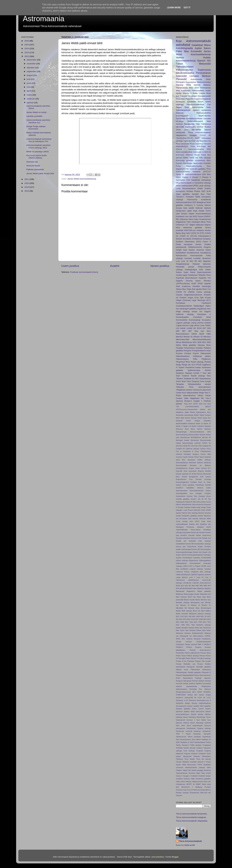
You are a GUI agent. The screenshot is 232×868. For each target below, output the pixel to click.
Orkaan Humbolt (191, 644)
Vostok (208, 773)
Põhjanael (205, 672)
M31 (200, 261)
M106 (178, 586)
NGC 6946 (180, 622)
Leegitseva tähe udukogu (201, 572)
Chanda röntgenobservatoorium (189, 295)
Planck (188, 658)
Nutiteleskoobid (198, 633)
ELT (209, 468)
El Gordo (193, 474)
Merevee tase (206, 600)
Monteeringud (206, 608)
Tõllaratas (180, 387)
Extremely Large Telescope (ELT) (197, 300)
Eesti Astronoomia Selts (198, 107)
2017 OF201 (193, 404)
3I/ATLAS (207, 172)
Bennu (179, 233)
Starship (180, 85)
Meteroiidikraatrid (195, 121)
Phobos (197, 191)
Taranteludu (207, 737)
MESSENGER (188, 588)
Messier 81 (188, 337)
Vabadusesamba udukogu (195, 767)
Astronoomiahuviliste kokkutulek (189, 152)
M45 (178, 331)
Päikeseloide (206, 353)
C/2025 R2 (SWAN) (185, 292)
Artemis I (181, 149)
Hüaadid (179, 510)
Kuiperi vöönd (181, 555)
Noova (201, 216)
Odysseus (184, 219)
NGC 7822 (190, 625)
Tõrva (193, 146)
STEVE (199, 365)
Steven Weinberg (189, 717)
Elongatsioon (194, 477)
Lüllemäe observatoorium (202, 583)
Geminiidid (181, 119)
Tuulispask (202, 754)
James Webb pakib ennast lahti (40, 173)
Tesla (183, 381)
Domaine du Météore (200, 465)
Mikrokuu (207, 337)
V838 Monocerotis (189, 765)
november (32, 64)
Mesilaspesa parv (197, 603)
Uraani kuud (181, 393)
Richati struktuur (189, 684)
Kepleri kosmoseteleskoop (200, 214)
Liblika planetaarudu (183, 575)
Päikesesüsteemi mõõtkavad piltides (193, 356)
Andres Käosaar (191, 418)
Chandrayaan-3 (204, 236)
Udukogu (180, 200)
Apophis (208, 426)
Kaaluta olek (194, 524)
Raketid (183, 96)
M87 (190, 331)
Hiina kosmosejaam (184, 183)
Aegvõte (207, 284)
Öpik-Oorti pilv (205, 793)
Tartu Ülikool (196, 739)
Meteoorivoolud (204, 82)
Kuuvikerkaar (187, 558)
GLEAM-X (180, 488)
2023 (27, 52)
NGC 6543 (207, 619)
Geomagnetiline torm (184, 493)
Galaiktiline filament (195, 488)
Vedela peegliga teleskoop (201, 770)
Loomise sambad (204, 323)
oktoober (31, 68)
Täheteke (202, 275)
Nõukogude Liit (186, 636)
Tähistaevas (205, 88)
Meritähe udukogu (183, 603)
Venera (208, 228)
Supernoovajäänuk (202, 99)
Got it (187, 8)
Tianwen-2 (185, 745)
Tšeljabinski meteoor (184, 390)
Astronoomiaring (182, 435)
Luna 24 (200, 577)
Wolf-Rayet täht (204, 146)
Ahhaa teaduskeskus (198, 412)
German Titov (192, 496)
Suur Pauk (206, 194)
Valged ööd (187, 770)
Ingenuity (187, 141)
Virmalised (192, 96)
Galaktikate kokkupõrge (201, 180)
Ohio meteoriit (187, 639)
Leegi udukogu (205, 186)
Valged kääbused (196, 225)
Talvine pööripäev (194, 737)
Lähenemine (180, 580)
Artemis (197, 85)
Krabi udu (195, 141)
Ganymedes (190, 127)
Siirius (191, 219)
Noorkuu (188, 633)
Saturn (207, 48)
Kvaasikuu (197, 558)
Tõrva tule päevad (203, 759)
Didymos (189, 155)
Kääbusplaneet (181, 563)
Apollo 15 (207, 423)
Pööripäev (180, 82)
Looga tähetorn (182, 577)
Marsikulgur (188, 163)
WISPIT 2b (191, 784)
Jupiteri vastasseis (202, 110)
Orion (208, 79)
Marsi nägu (201, 597)
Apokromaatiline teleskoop (185, 423)
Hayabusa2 (202, 309)
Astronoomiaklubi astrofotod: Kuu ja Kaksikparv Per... (39, 140)
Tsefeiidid (179, 748)
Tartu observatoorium (184, 739)
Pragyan (198, 661)
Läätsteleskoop (193, 580)
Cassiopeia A (188, 451)
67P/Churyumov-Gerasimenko (187, 409)
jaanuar (30, 103)
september (32, 71)
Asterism (208, 429)
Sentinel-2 (180, 698)
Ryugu (179, 365)
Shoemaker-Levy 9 (204, 700)
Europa (179, 208)
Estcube (199, 479)
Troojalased (207, 745)
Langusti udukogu (196, 569)
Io (193, 183)
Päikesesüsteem (185, 67)
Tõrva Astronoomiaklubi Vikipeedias (192, 821)
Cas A (179, 451)
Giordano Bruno (205, 496)
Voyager (193, 135)
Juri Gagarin (205, 312)
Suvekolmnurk (205, 219)
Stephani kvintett (192, 373)
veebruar (31, 99)
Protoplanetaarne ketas (201, 351)
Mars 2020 (194, 88)
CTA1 (200, 446)
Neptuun (180, 113)
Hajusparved (180, 502)
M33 (209, 328)
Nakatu (178, 628)
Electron (200, 474)
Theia (188, 381)
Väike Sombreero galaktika (201, 779)
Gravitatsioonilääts (194, 119)
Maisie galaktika (204, 591)
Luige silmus (194, 325)
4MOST (208, 407)
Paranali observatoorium (200, 650)
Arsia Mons (190, 429)
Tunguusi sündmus (190, 754)
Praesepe (191, 661)
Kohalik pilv (181, 541)
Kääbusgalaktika (205, 560)
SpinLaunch (200, 711)
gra (186, 790)
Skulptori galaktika (183, 709)
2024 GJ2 (203, 404)
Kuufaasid (180, 216)
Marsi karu (192, 597)
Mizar (198, 608)
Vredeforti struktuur (183, 779)
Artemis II (187, 93)
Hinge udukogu (183, 312)
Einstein (179, 239)
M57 (184, 331)
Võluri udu (207, 782)
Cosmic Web (206, 454)
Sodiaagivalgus (191, 270)
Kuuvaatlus (206, 320)
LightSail (194, 575)
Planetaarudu (182, 88)
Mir (186, 608)
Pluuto (192, 144)
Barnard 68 (206, 437)
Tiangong (195, 381)
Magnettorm (191, 591)
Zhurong (189, 281)
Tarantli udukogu (198, 376)
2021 (27, 179)
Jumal (178, 521)
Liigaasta (201, 575)
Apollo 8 (201, 426)
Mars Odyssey (181, 597)
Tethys (208, 742)
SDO (203, 191)
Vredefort (194, 776)
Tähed (179, 64)
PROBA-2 (207, 644)
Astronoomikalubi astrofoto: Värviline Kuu (38, 121)
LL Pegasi (196, 566)
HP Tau (208, 499)
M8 (181, 588)
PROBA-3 (179, 647)
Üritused (179, 795)
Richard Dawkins (198, 681)
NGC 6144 (191, 619)
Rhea (188, 362)
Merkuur (206, 76)
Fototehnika (200, 485)
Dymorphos (181, 180)
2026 (27, 41)
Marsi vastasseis (183, 144)
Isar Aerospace (181, 519)
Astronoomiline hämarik (197, 435)
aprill (29, 91)
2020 (27, 183)
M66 (205, 586)
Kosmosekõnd (182, 320)
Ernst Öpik (199, 298)
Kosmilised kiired (202, 317)
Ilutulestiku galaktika (189, 516)
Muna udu (197, 611)
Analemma (186, 286)
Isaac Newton (189, 250)
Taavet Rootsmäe (193, 734)
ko (190, 790)
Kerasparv (181, 102)
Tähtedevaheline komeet (199, 384)
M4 (190, 586)
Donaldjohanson (182, 468)
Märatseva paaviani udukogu (200, 614)
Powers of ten (181, 661)
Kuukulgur (207, 555)
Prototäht (207, 163)
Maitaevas (180, 594)
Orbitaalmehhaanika (204, 642)
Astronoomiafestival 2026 (200, 432)
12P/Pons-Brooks (183, 284)
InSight (179, 250)
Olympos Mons (204, 345)
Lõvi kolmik (181, 328)
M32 (186, 586)
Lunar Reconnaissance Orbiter (189, 188)
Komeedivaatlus (182, 317)
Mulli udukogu (187, 611)
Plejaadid (189, 99)
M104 (199, 328)
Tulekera (199, 748)
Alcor (209, 412)
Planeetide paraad (185, 267)
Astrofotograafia (184, 48)
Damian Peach (194, 457)
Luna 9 (208, 577)
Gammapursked (182, 491)
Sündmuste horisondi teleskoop (188, 731)
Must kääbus (206, 611)
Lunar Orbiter (205, 325)
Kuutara (179, 558)
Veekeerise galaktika (192, 228)
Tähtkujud (179, 759)
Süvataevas (207, 731)
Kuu (179, 41)
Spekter (187, 711)
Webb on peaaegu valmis (38, 152)
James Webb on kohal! (36, 112)
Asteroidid (181, 76)
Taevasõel (207, 734)
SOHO (200, 692)
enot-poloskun (158, 857)
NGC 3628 (197, 342)
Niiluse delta (201, 630)
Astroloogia (206, 286)
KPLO (197, 521)
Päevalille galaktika (203, 667)
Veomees (192, 773)
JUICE (208, 211)
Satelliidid (191, 102)
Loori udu (188, 216)
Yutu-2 (208, 398)
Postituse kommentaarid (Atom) (84, 272)
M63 (197, 586)
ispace (198, 281)
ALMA (194, 284)
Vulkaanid (196, 172)
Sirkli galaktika (205, 706)
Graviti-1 (194, 499)
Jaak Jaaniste (193, 519)
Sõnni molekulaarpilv (195, 726)
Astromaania (44, 19)
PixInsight (182, 658)
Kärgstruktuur (193, 560)
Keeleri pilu (195, 532)
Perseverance (203, 73)
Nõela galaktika (189, 345)
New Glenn (180, 630)
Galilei (208, 488)
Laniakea (207, 569)
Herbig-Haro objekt (184, 211)
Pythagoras (191, 667)
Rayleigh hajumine (203, 678)
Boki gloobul (197, 289)
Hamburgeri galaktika (188, 309)
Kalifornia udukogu (185, 314)
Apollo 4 (195, 426)
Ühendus (207, 281)
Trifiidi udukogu (196, 745)
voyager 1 (198, 401)
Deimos (208, 205)
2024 (27, 48)
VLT (187, 225)
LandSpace (184, 569)
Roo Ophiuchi (205, 689)
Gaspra (208, 491)
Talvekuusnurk (181, 737)
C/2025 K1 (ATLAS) (188, 236)
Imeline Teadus (204, 127)
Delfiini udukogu (204, 460)
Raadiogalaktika (188, 675)
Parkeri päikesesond (192, 653)
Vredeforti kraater (205, 776)
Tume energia (205, 381)
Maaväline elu (205, 141)
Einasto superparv (182, 474)
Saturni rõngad (205, 695)
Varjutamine (181, 135)
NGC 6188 (199, 619)
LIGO (190, 566)
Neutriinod (207, 628)
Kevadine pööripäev (183, 538)
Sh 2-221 (207, 698)
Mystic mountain (182, 614)
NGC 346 (188, 616)
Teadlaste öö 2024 (187, 742)
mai (29, 87)
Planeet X (194, 658)
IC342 (203, 510)
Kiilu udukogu (205, 158)
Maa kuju (199, 331)
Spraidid (195, 194)
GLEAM (208, 485)
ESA (188, 180)
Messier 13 (185, 605)
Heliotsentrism (186, 504)
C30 (192, 446)
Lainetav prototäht (34, 116)
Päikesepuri (207, 670)
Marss (207, 45)
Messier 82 (198, 337)
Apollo (179, 93)
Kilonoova (194, 538)
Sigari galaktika (183, 194)
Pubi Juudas (206, 661)
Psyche (196, 353)
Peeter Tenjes (181, 656)
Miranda (191, 608)
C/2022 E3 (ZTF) (197, 233)
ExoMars (194, 482)
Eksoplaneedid (204, 96)
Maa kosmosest (183, 91)
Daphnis (208, 457)
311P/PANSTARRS (192, 407)
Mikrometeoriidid (183, 340)
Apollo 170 (187, 426)
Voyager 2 (187, 776)
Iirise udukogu (193, 513)
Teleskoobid (189, 124)
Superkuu (199, 144)
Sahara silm (192, 695)
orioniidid (180, 230)
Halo (194, 502)
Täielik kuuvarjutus (203, 197)
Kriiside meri (197, 552)
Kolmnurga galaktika (185, 161)
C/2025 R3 (186, 446)
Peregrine (188, 351)
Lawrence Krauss (183, 572)
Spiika (193, 711)
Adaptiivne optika (182, 412)
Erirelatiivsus (197, 239)
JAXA (178, 130)
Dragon (191, 468)
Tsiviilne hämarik (190, 748)
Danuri (202, 457)
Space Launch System (201, 709)
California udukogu (192, 449)
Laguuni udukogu (183, 323)
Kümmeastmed (195, 563)
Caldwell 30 (207, 446)
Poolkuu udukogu (204, 658)
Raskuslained (188, 678)
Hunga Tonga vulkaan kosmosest (36, 128)
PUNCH (189, 647)
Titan (198, 124)
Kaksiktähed (181, 253)
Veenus (180, 57)
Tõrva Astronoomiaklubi (199, 132)
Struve (208, 717)
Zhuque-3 (188, 401)
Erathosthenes (181, 479)
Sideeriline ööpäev (183, 703)
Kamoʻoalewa (196, 530)
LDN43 (185, 566)
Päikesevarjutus (184, 70)
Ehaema (201, 471)
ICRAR (208, 510)
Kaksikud (200, 527)
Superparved (181, 720)
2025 (27, 45)
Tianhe (178, 745)
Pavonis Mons (206, 653)
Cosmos (179, 457)
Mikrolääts (180, 608)
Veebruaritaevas (182, 773)
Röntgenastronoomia (183, 692)
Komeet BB (190, 544)
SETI (194, 692)
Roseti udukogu (197, 362)
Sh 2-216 (198, 698)
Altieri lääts (180, 418)
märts (30, 95)
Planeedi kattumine (202, 264)
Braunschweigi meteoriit (191, 443)
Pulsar (178, 166)
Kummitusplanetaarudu (195, 555)
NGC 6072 (183, 619)
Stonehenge (201, 717)
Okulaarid (197, 639)
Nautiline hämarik (188, 628)
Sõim (178, 726)
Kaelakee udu (205, 524)
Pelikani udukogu (193, 656)
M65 (201, 586)
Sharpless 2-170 (182, 700)
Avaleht (115, 266)
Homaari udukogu (184, 507)
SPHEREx (207, 692)
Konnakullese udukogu (202, 544)
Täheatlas (180, 384)
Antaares (200, 230)
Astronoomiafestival (195, 104)
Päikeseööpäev (181, 672)
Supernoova (204, 70)
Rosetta (208, 362)
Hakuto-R (189, 502)
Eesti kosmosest (190, 471)
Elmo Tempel (181, 477)
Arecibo (208, 230)
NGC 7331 (207, 622)
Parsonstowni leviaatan (193, 348)
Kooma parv (181, 547)
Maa (186, 51)
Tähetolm (197, 756)
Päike (179, 51)
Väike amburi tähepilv (184, 782)
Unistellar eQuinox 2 (198, 762)
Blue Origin (187, 289)
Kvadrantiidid (206, 558)
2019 (27, 187)
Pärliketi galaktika (194, 672)
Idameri (184, 513)
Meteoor (207, 85)
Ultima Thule (206, 222)
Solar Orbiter (205, 270)
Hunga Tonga (206, 507)
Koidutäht (192, 541)
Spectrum (179, 711)
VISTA (200, 765)
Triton (189, 222)
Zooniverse (180, 790)
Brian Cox (207, 289)
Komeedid (196, 51)
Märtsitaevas (187, 342)
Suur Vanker (201, 720)
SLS (193, 365)
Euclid (197, 155)
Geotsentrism (181, 496)
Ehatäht (208, 471)
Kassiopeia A (204, 314)
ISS (209, 61)
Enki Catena (206, 477)
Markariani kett (205, 594)
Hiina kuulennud (198, 504)
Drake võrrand (201, 468)
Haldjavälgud (199, 306)
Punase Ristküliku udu (186, 664)
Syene (192, 723)
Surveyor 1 (191, 720)
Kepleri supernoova (203, 535)
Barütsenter (195, 440)
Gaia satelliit (189, 208)
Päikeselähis (195, 670)
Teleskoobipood (200, 742)
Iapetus (179, 513)
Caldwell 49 (180, 449)
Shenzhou (192, 700)
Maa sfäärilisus (199, 588)
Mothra (178, 611)
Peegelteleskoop (183, 264)
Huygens (207, 247)
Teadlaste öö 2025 (191, 379)
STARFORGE (181, 695)
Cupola (185, 457)
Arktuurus (179, 429)
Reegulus (179, 681)
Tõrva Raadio (189, 759)
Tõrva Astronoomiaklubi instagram (191, 817)
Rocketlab (193, 689)
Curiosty (200, 205)
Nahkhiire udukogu (204, 625)
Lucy (178, 261)
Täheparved (187, 756)
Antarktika (207, 421)
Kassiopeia (187, 532)
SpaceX (201, 61)
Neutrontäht (198, 163)
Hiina (188, 85)
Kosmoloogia (186, 549)
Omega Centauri (184, 642)
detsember (32, 60)
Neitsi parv (199, 628)
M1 (195, 328)
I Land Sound (188, 510)
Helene (178, 504)
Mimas (179, 342)
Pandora (198, 647)
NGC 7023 (189, 622)
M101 (195, 216)
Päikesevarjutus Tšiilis (187, 359)
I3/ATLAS (197, 510)
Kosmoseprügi (195, 320)
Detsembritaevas (182, 463)
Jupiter (198, 48)
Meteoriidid (205, 64)
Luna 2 (192, 577)
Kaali (203, 521)
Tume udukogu (189, 751)
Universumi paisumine (202, 390)
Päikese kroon (182, 670)
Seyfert (182, 368)
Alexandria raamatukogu (185, 415)
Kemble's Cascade (187, 535)
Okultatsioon (206, 639)
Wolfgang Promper (203, 787)
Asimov (200, 429)
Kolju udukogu (204, 541)
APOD (200, 284)
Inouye (194, 312)
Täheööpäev (206, 756)
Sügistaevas (181, 222)
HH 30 (201, 499)
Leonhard (188, 258)
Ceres (197, 451)
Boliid (195, 93)
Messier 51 (206, 605)
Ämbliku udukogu (182, 793)
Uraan (208, 91)
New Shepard (190, 630)
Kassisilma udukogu (203, 183)
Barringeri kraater (183, 440)
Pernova (202, 656)
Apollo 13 (199, 423)
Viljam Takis (200, 773)
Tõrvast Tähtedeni (183, 762)
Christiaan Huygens (191, 454)
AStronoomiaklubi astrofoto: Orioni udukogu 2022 (39, 146)
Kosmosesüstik (196, 256)
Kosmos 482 (196, 549)
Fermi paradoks (188, 485)
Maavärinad (180, 591)
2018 (27, 191)
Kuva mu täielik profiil (185, 845)
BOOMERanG (196, 437)
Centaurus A (190, 205)
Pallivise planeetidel (35, 169)
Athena (179, 289)
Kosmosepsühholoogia (184, 552)
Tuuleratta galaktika (197, 169)
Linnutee (194, 76)
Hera (209, 309)
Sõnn (183, 726)
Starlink (208, 370)
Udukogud (196, 222)
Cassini (202, 93)
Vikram (200, 396)
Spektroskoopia (194, 370)
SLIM (209, 191)
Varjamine (203, 278)
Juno (186, 130)
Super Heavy (189, 272)
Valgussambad (192, 393)
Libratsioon (206, 258)
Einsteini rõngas (186, 298)
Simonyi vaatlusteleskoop (201, 703)
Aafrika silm (205, 409)
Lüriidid (189, 328)
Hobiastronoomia (195, 247)
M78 (177, 588)
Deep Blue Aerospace (186, 460)
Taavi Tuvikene (182, 376)
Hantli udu (194, 158)
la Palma (195, 790)
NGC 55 (204, 616)
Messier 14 (196, 605)
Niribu (209, 630)
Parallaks (180, 348)
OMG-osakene (198, 636)
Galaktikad (197, 45)
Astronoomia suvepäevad (199, 200)
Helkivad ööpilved (203, 208)
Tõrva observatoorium (200, 387)
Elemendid (207, 474)
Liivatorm (207, 575)
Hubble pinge (196, 507)
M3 (196, 261)
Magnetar (207, 261)
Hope (195, 211)
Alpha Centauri (205, 415)
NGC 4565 (206, 342)
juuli (29, 79)
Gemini (198, 244)
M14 (182, 586)
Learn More (174, 8)
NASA (201, 102)
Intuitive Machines (204, 516)
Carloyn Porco (205, 449)
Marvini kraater (189, 600)
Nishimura (180, 633)
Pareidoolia (180, 653)
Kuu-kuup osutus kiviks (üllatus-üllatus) (37, 157)
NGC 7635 (180, 625)
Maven (198, 600)
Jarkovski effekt (205, 519)
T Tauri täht (206, 373)
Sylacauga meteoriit (203, 723)
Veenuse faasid (33, 166)
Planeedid (181, 79)
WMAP (198, 784)
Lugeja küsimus (182, 325)
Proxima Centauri (183, 353)
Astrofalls (196, 286)
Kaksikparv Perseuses (185, 527)
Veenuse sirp (32, 162)
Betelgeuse (201, 202)
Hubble (201, 211)
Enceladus (187, 239)
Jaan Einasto (182, 214)
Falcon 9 (207, 242)
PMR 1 (200, 644)
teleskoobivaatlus (185, 73)
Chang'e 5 (196, 177)
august (30, 75)
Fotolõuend (206, 303)
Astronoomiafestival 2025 (199, 149)
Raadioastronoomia (194, 166)
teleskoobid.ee (206, 790)
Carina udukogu (204, 292)
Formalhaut (180, 303)
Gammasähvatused (196, 491)
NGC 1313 (180, 616)
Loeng (193, 323)
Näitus (178, 345)
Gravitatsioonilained (184, 306)
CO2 (196, 446)
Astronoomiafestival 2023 (186, 202)
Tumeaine (190, 197)
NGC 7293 (198, 622)
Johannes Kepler (203, 250)
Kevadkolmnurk (193, 253)
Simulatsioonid (181, 706)
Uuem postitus (70, 266)
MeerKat (179, 337)
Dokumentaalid (181, 465)
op (199, 790)
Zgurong (179, 401)
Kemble (202, 532)
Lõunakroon (187, 583)
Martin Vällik (205, 334)
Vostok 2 (179, 776)
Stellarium (180, 373)
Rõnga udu (186, 365)
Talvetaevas (193, 275)
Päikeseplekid (198, 91)
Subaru (179, 272)
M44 (193, 586)
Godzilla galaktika (183, 499)
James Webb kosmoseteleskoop (82, 179)
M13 (191, 261)
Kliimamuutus (181, 256)
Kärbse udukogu (182, 560)
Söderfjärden (191, 728)
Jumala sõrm (188, 521)
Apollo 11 (180, 174)
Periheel (190, 191)
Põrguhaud (180, 362)
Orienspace (180, 644)
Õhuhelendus (194, 793)
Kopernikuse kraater (195, 547)
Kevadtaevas (206, 253)
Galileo (186, 158)
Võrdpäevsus (181, 784)
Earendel (179, 471)
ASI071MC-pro (190, 230)
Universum (180, 225)
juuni (29, 83)
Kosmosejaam (206, 549)
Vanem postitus (160, 266)
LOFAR (203, 566)
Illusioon (201, 513)
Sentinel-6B (189, 698)
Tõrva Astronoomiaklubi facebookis (191, 814)
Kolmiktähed (180, 544)
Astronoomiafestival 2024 (196, 174)
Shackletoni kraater (193, 368)
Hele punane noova (204, 502)
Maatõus (208, 588)
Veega (201, 393)
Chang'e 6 (206, 177)
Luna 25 (185, 261)
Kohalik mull (206, 538)
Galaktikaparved (183, 110)
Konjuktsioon (200, 161)
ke (188, 790)
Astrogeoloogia (181, 432)
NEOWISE (196, 130)
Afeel (178, 286)
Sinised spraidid (193, 706)
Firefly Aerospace (184, 244)
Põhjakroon (206, 359)
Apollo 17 (179, 426)
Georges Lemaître (203, 493)
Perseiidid (180, 99)
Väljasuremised (197, 782)
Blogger (175, 857)
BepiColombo (205, 116)
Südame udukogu (204, 728)
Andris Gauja (202, 418)
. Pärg (185, 404)
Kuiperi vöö (207, 552)
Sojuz (196, 219)
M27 (204, 328)
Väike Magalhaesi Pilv (194, 398)
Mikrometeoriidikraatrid (202, 340)
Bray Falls (186, 233)
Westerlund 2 (187, 787)
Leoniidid (197, 258)
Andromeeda (196, 79)
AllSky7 (197, 415)
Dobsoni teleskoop (204, 463)
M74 (209, 586)
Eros (191, 479)
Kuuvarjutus (191, 82)
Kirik (200, 538)
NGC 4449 (196, 616)
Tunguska (200, 751)
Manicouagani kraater (192, 594)
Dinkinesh (192, 463)
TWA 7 (179, 734)
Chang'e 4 (186, 177)
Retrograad (187, 681)
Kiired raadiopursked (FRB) (187, 186)
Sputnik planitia (197, 714)
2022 (27, 56)
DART (197, 138)
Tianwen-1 (180, 197)
